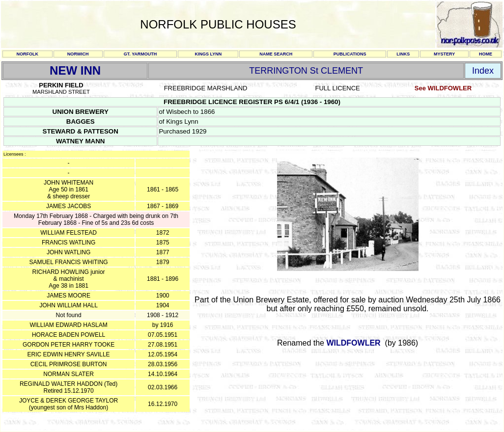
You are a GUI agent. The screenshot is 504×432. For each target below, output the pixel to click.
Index (483, 71)
